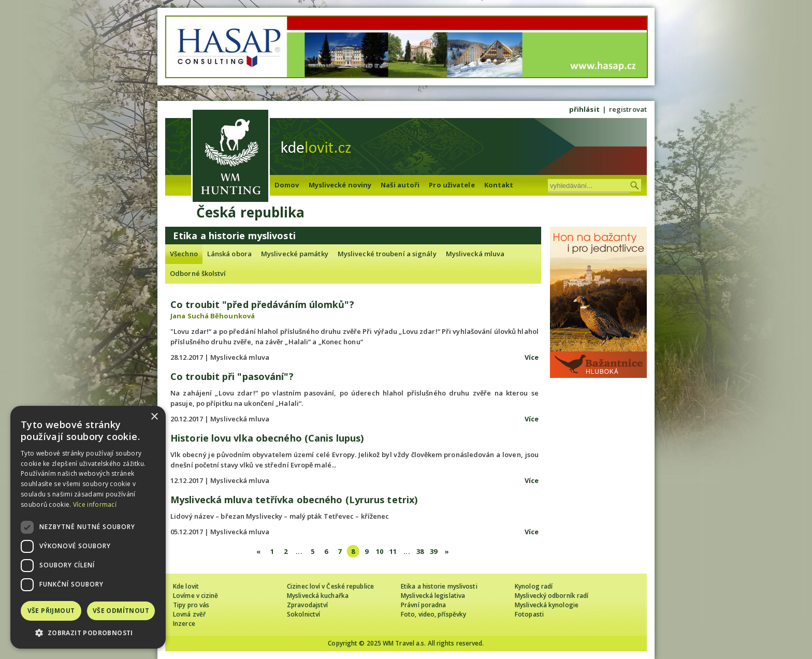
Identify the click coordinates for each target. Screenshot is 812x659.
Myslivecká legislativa (433, 596)
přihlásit (584, 109)
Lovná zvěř (189, 614)
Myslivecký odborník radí (552, 596)
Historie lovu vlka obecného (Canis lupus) (267, 438)
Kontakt (499, 185)
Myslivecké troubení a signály (387, 254)
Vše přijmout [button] (51, 611)
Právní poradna (423, 605)
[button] (88, 633)
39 (433, 551)
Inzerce (184, 624)
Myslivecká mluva (475, 254)
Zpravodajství (307, 605)
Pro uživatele (452, 185)
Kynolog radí (534, 586)
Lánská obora (229, 254)
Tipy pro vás (191, 605)
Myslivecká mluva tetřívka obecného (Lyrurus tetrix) (294, 500)
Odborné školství (198, 273)
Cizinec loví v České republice (330, 586)
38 (420, 551)
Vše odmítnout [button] (121, 611)
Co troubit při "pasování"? (232, 376)
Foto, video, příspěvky (433, 614)
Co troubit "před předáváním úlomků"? (262, 304)
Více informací (95, 504)
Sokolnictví (303, 614)
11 (393, 551)
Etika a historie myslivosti (439, 586)
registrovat (628, 109)
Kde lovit (186, 586)
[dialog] (88, 527)
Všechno (184, 254)
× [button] (154, 417)
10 (380, 551)
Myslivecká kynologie (547, 605)
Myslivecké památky (295, 254)
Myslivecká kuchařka (318, 596)
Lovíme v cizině (196, 596)
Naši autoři (400, 185)
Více (532, 357)
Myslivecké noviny (340, 185)
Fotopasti (529, 614)
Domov (287, 185)
